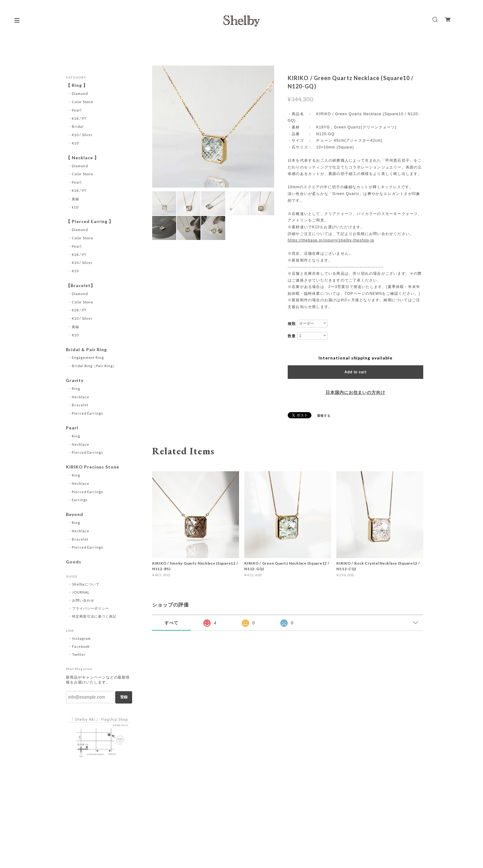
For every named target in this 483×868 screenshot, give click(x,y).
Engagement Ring (88, 357)
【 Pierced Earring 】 (90, 221)
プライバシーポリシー (91, 608)
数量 (292, 336)
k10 (75, 207)
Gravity (75, 380)
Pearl (77, 110)
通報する (324, 416)
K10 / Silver (82, 135)
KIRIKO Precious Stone (93, 467)
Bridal (78, 126)
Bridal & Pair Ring (86, 350)
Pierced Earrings (87, 413)
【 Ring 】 (77, 85)
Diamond (80, 93)
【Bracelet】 (81, 286)
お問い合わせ (83, 600)
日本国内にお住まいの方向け (355, 392)
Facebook (81, 646)
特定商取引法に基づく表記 (94, 616)
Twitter (79, 654)
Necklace (81, 397)
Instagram (81, 638)
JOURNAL (81, 592)
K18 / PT (79, 118)
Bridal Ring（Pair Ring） (94, 366)
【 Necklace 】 (82, 158)
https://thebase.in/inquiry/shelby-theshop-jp (331, 240)
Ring (76, 389)
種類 (292, 324)
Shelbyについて (86, 584)
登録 (124, 697)
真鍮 (75, 199)
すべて (171, 623)
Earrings (80, 500)
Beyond (75, 514)
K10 (75, 143)
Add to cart (355, 372)
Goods (74, 562)
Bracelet (80, 405)
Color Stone (83, 102)
